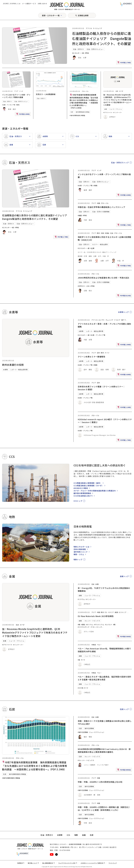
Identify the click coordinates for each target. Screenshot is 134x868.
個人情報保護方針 (49, 863)
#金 (79, 660)
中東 (102, 233)
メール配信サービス (29, 4)
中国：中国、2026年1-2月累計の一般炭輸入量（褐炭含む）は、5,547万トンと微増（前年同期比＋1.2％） (104, 809)
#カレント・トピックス (86, 760)
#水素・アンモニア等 (9, 105)
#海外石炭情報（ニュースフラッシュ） (91, 732)
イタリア (111, 612)
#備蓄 (80, 215)
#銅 (79, 625)
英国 (116, 612)
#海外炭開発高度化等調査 (77, 115)
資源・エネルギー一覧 (51, 15)
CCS (68, 835)
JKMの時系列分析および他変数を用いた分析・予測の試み (104, 278)
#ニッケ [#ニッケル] (99, 627)
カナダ (121, 91)
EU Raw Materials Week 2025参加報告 (96, 616)
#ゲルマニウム (99, 625)
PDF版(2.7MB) (124, 63)
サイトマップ (113, 863)
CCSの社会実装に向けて (83, 496)
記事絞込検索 (83, 15)
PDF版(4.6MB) (124, 375)
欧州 (98, 233)
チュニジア (109, 320)
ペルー (99, 645)
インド (21, 91)
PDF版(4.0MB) (23, 115)
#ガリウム (89, 625)
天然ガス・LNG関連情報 (46, 94)
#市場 (87, 53)
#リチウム (81, 599)
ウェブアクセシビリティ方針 (68, 863)
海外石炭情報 (89, 728)
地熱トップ (78, 559)
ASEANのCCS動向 (81, 488)
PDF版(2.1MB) (124, 408)
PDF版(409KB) (124, 770)
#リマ (83, 660)
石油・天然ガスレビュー (95, 49)
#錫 (114, 625)
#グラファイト (108, 112)
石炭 (72, 112)
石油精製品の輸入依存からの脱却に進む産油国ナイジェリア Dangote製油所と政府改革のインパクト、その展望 (102, 38)
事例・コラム (79, 554)
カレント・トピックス (92, 621)
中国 (98, 203)
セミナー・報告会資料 (100, 244)
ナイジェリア (98, 28)
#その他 (81, 688)
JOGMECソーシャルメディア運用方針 (93, 863)
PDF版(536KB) (124, 637)
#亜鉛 (83, 625)
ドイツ (107, 353)
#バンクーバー (117, 112)
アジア (16, 91)
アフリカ (89, 28)
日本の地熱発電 (80, 549)
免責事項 (21, 863)
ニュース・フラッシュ (116, 109)
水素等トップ (123, 312)
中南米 (107, 233)
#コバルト (109, 625)
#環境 (18, 105)
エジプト (102, 320)
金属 (106, 109)
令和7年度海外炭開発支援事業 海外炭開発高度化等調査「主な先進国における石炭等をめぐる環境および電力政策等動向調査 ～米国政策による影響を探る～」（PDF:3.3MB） (84, 101)
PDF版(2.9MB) (124, 345)
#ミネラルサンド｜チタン (87, 627)
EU (106, 612)
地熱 (76, 835)
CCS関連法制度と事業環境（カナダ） (88, 486)
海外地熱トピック (81, 552)
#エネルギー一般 (78, 53)
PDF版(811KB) (124, 296)
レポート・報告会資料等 (19, 370)
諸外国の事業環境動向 (82, 493)
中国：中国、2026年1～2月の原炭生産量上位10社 (100, 782)
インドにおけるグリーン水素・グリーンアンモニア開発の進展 (16, 96)
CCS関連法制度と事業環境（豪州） (88, 483)
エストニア (122, 612)
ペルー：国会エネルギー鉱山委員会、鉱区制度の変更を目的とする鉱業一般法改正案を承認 (104, 678)
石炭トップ (124, 709)
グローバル (85, 91)
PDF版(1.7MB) (124, 225)
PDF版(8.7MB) (124, 266)
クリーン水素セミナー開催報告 (92, 357)
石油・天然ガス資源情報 (101, 212)
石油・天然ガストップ (120, 163)
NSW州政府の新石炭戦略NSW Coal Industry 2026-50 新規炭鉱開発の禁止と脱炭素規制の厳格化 (104, 750)
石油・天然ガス (79, 49)
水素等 (5, 370)
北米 (117, 91)
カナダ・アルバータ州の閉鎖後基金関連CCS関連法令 (95, 491)
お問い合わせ (42, 4)
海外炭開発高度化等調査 (83, 112)
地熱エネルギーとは (81, 547)
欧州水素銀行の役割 (13, 365)
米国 (97, 584)
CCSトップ (78, 501)
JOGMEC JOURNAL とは (12, 4)
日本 (98, 353)
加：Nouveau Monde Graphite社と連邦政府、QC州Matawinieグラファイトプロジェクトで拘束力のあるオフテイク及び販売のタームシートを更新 (117, 100)
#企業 (92, 248)
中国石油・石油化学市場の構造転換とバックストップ (101, 207)
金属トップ (124, 576)
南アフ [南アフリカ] (124, 320)
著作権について (33, 863)
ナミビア (117, 320)
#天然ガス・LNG (84, 286)
